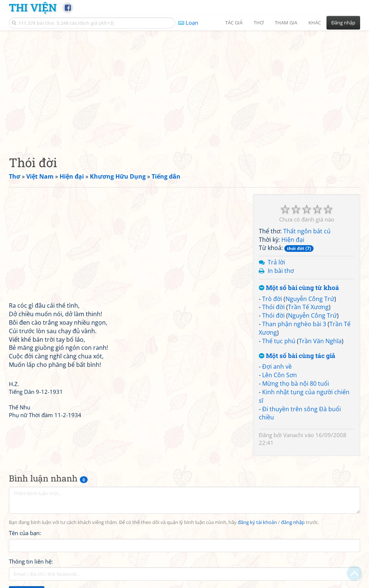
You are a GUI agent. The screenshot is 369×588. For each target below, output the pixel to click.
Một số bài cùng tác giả (297, 356)
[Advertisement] (184, 87)
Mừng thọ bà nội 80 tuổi (296, 383)
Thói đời (273, 307)
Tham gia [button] (286, 23)
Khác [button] (315, 23)
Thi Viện (33, 7)
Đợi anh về (277, 366)
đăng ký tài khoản (257, 522)
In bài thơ (281, 271)
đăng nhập (293, 522)
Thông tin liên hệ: (31, 561)
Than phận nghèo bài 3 (294, 324)
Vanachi (293, 435)
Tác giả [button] (234, 23)
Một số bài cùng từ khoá (299, 288)
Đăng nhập (343, 23)
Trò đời (272, 299)
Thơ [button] (259, 23)
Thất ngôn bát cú (307, 231)
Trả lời (276, 262)
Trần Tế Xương (308, 307)
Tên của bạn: (25, 533)
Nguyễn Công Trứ (310, 299)
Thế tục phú (279, 341)
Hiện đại (293, 240)
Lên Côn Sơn (280, 375)
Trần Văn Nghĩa (320, 341)
